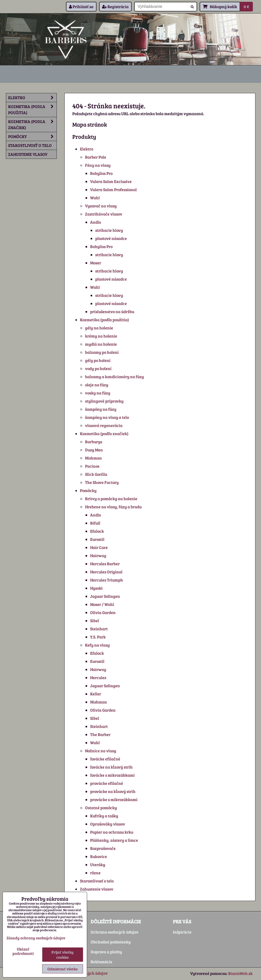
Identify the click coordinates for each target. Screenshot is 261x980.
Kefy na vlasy (97, 645)
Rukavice (99, 856)
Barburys (94, 442)
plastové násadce (111, 238)
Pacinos (92, 466)
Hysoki (96, 588)
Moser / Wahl (102, 604)
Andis (95, 222)
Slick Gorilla (96, 474)
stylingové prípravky (104, 401)
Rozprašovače (103, 848)
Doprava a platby (106, 952)
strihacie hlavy (109, 230)
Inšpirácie (182, 932)
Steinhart (99, 629)
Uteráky (98, 864)
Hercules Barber (105, 564)
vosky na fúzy (98, 393)
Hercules (98, 677)
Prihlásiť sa (81, 6)
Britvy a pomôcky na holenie (111, 499)
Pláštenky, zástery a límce (114, 840)
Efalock (97, 531)
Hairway (98, 555)
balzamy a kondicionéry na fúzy (114, 377)
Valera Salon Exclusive (111, 181)
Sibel (95, 621)
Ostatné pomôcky (101, 808)
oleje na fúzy (97, 385)
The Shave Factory (102, 482)
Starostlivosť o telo (97, 881)
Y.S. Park (98, 637)
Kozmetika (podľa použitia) (104, 320)
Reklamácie (101, 962)
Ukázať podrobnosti (23, 951)
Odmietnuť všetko (63, 969)
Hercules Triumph (107, 580)
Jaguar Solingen (105, 596)
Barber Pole (96, 157)
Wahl (95, 198)
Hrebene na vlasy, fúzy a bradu (113, 507)
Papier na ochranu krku (112, 832)
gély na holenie (99, 328)
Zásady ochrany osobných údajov (36, 938)
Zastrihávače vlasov (104, 214)
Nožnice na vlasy (101, 751)
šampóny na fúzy (101, 409)
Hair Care (99, 547)
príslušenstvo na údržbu (112, 311)
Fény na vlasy (98, 165)
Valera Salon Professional (113, 189)
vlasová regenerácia (104, 425)
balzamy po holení (102, 352)
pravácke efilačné (107, 783)
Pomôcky (88, 490)
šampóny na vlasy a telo (107, 417)
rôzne (95, 873)
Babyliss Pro (101, 173)
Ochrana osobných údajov (115, 932)
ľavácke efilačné (105, 759)
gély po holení (98, 360)
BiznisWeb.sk (240, 973)
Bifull (95, 523)
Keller (96, 694)
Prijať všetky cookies (63, 955)
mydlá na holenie (101, 344)
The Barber (100, 734)
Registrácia (115, 6)
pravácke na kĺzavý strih (113, 791)
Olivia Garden (103, 612)
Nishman (93, 458)
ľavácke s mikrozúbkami (112, 775)
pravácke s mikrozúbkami (114, 799)
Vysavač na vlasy (101, 206)
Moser (96, 263)
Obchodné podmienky (111, 942)
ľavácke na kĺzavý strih (111, 767)
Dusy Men (94, 450)
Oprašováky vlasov (108, 824)
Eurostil (97, 539)
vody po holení (98, 368)
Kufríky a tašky (104, 816)
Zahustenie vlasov (97, 889)
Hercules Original (106, 572)
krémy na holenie (101, 336)
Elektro (87, 149)
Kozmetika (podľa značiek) (104, 433)
